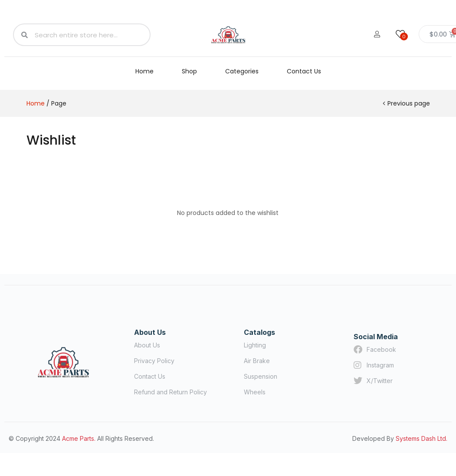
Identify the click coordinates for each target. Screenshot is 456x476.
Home (144, 71)
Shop (189, 71)
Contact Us (304, 71)
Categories (242, 71)
